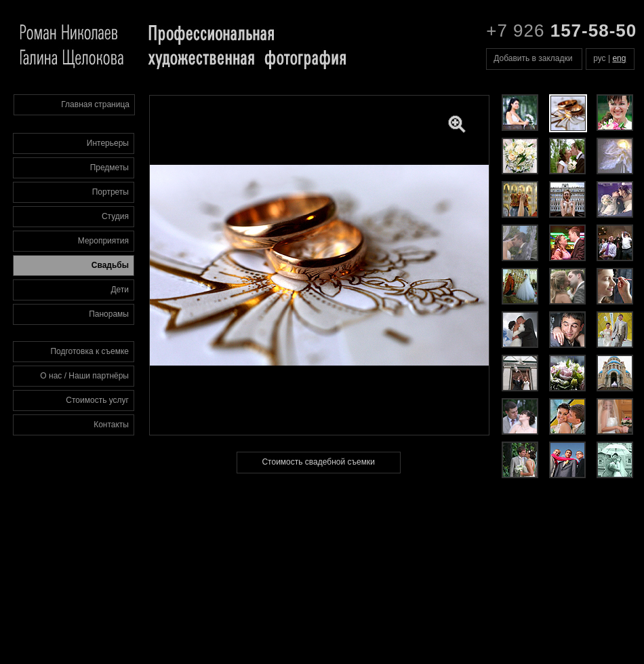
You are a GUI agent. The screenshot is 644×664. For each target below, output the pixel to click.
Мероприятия (103, 241)
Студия (115, 216)
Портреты (110, 192)
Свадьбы (110, 265)
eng (619, 58)
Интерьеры (108, 143)
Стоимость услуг (97, 400)
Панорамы (109, 314)
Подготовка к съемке (89, 351)
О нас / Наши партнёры (84, 376)
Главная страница (95, 104)
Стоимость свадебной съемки (318, 462)
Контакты (111, 425)
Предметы (109, 168)
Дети (120, 290)
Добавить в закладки (533, 58)
